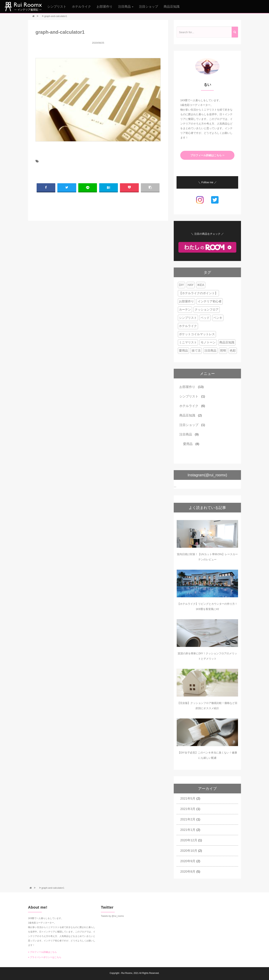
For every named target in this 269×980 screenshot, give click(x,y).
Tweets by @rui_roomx (112, 916)
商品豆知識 (172, 7)
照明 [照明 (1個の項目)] (223, 351)
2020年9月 (188, 861)
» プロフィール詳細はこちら (42, 952)
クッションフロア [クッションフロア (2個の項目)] (207, 310)
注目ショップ (149, 7)
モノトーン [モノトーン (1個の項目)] (208, 342)
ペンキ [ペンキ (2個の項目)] (218, 318)
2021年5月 (188, 799)
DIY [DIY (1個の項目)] (181, 285)
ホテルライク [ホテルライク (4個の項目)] (188, 326)
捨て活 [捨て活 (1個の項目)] (196, 351)
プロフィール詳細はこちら (207, 155)
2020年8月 (188, 872)
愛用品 (188, 444)
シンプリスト (57, 7)
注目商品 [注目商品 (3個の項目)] (210, 351)
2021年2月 (188, 819)
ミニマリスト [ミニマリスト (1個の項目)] (188, 342)
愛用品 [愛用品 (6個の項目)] (183, 351)
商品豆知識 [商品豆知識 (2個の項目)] (227, 342)
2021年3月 (188, 809)
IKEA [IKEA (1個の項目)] (201, 285)
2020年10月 (189, 851)
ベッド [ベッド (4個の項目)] (205, 318)
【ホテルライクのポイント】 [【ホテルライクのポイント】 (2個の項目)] (198, 293)
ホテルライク (81, 7)
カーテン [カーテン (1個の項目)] (185, 310)
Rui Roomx (127, 973)
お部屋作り (105, 7)
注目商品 (186, 434)
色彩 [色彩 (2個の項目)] (233, 351)
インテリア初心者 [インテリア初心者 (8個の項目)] (210, 301)
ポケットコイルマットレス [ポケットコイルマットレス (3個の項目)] (197, 334)
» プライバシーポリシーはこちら (45, 957)
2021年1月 (188, 830)
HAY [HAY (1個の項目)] (191, 285)
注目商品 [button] (126, 7)
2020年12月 (189, 840)
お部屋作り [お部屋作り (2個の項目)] (186, 301)
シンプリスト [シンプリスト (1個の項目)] (188, 318)
